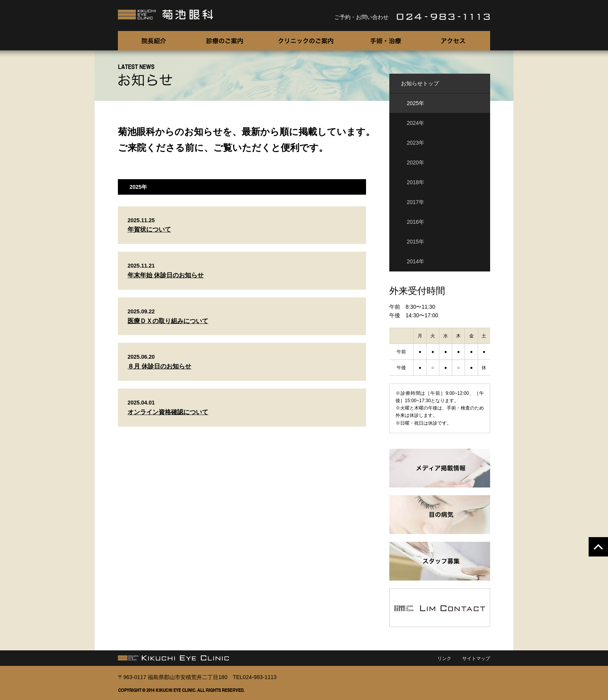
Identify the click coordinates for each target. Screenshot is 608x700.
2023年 (415, 143)
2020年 (415, 162)
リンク (444, 659)
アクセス (454, 41)
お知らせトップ (420, 83)
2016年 (415, 222)
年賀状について (149, 229)
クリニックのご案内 (306, 41)
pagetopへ (598, 547)
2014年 (415, 261)
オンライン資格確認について (168, 412)
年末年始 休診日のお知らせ (166, 275)
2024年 (415, 123)
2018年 (415, 182)
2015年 (415, 242)
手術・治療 (385, 41)
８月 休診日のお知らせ (159, 366)
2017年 (415, 202)
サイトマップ (476, 659)
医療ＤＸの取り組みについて (168, 321)
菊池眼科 (166, 15)
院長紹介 (154, 41)
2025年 (415, 103)
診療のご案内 (225, 41)
